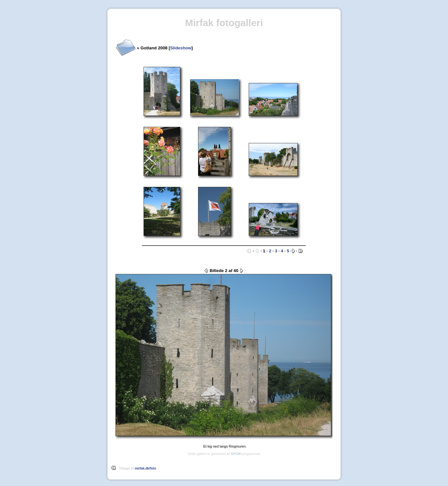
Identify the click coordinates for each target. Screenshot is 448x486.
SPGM (236, 454)
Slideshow (181, 48)
